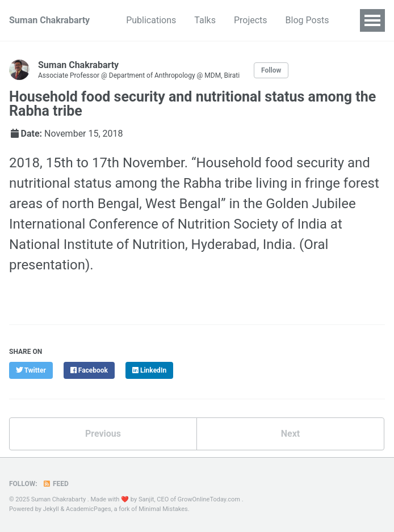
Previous (103, 434)
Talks (205, 20)
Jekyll (51, 509)
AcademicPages (89, 509)
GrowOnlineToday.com (209, 499)
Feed (56, 484)
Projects (251, 20)
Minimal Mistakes (163, 509)
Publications (151, 20)
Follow (271, 70)
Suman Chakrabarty (49, 20)
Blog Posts (307, 20)
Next (290, 434)
